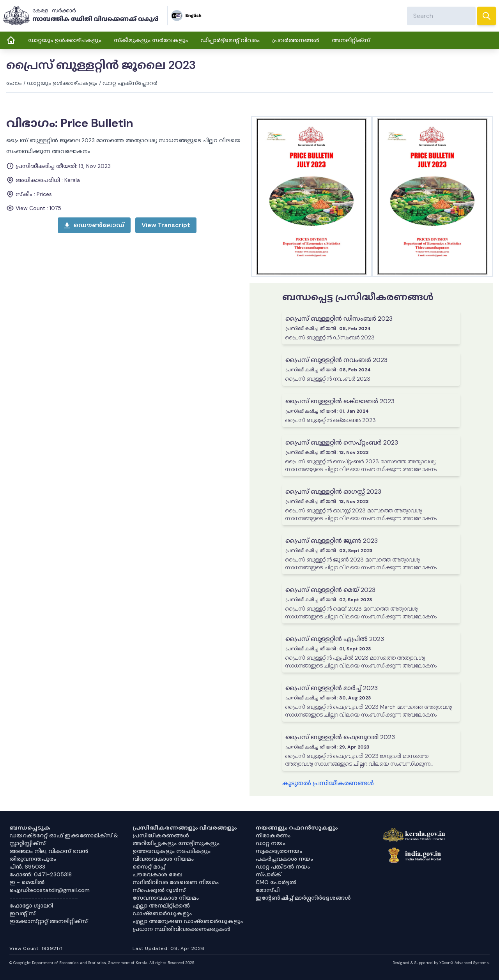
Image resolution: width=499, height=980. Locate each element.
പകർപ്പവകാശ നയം (284, 859)
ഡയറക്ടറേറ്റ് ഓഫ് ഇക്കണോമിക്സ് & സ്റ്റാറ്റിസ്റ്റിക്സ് (64, 839)
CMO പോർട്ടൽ (276, 882)
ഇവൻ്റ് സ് (22, 913)
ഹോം (14, 83)
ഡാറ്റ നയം (271, 843)
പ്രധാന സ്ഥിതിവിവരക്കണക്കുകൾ (181, 929)
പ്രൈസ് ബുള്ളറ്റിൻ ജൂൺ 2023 (332, 541)
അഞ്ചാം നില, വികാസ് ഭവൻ (49, 851)
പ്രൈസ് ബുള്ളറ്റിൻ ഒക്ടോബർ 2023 (340, 401)
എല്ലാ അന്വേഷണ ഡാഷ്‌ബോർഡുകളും (188, 921)
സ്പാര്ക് (268, 874)
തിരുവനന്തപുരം (33, 859)
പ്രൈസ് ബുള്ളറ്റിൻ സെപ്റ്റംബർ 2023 (342, 442)
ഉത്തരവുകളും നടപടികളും (172, 851)
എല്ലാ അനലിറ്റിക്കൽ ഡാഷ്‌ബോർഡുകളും (162, 909)
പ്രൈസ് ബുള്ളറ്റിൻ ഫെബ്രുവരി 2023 (340, 737)
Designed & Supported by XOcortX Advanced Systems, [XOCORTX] (441, 963)
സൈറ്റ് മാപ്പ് (149, 867)
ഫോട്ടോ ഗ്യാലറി (31, 906)
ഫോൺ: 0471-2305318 (41, 874)
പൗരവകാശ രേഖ (157, 874)
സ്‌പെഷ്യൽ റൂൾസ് (159, 890)
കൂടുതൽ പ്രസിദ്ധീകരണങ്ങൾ (328, 783)
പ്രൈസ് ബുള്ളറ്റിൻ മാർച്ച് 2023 (332, 688)
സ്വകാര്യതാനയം (279, 851)
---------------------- (44, 898)
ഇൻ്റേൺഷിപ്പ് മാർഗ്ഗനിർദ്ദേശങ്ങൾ (303, 898)
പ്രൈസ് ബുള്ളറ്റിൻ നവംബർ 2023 (336, 360)
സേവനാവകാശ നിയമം (166, 898)
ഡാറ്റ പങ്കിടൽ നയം (283, 867)
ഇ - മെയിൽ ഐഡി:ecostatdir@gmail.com (50, 886)
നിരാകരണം (273, 835)
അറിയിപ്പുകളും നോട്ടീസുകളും (176, 843)
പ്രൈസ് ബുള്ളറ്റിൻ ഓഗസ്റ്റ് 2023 (333, 492)
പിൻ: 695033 (27, 867)
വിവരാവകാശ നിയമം (163, 859)
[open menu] (166, 225)
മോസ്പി (268, 890)
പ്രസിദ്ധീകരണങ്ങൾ (161, 835)
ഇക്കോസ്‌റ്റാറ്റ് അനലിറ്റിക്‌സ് (49, 921)
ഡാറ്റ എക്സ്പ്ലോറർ (130, 83)
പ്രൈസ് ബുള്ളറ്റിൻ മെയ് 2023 (330, 590)
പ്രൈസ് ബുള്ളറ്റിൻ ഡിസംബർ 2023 (339, 319)
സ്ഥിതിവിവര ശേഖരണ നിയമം (176, 882)
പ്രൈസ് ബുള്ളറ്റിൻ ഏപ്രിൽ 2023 (335, 639)
